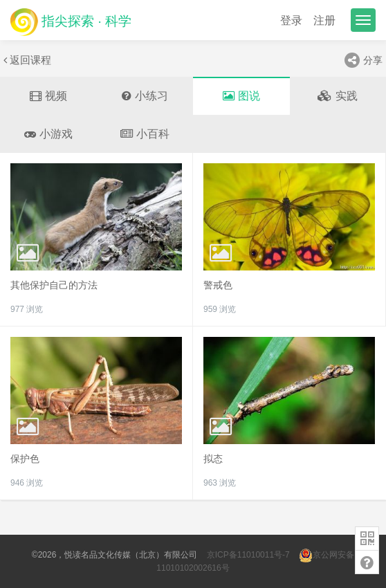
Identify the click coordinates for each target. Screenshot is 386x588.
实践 (338, 96)
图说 (241, 96)
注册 (324, 20)
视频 (48, 96)
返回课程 (27, 60)
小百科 (145, 134)
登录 (291, 20)
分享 (364, 60)
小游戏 (48, 134)
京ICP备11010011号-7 (248, 555)
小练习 (145, 96)
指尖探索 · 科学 (71, 21)
